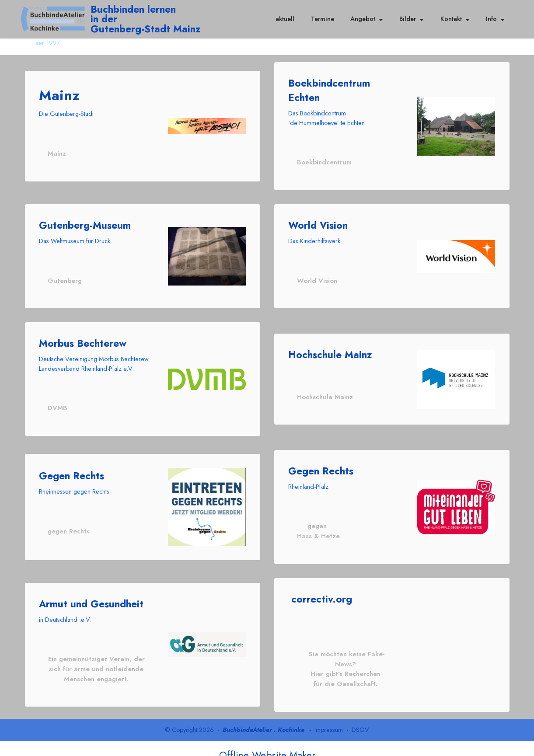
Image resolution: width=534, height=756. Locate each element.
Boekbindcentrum (324, 162)
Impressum (329, 717)
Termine (323, 19)
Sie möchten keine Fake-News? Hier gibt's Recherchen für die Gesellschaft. (345, 661)
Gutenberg (64, 280)
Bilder (408, 19)
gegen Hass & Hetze (318, 530)
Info (491, 19)
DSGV (360, 717)
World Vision (316, 280)
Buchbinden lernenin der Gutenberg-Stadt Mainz (148, 19)
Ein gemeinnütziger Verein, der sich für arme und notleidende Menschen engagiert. (96, 661)
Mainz (56, 153)
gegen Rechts (68, 529)
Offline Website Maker (267, 742)
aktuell (285, 19)
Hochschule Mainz (324, 396)
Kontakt (451, 19)
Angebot (363, 19)
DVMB (57, 407)
